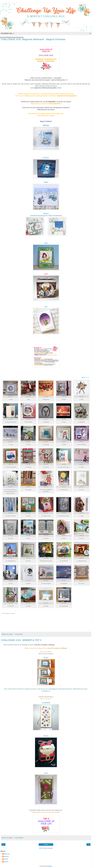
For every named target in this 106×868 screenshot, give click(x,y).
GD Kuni (46, 125)
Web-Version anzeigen (46, 848)
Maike (46, 182)
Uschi (46, 773)
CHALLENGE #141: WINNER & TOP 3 (21, 640)
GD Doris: (46, 158)
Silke (46, 243)
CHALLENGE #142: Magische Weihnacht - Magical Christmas (33, 39)
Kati (46, 306)
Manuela (7, 854)
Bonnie (46, 736)
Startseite (46, 845)
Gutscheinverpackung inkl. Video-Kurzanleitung (46, 216)
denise (6, 862)
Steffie (46, 274)
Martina (46, 214)
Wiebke (46, 658)
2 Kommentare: (19, 838)
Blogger (50, 866)
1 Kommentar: (18, 634)
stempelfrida (46, 703)
